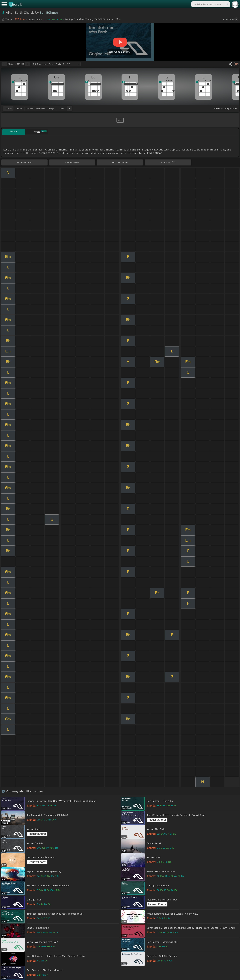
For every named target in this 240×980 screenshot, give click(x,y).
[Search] (227, 4)
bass (62, 109)
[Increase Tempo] (28, 64)
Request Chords (157, 820)
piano (19, 109)
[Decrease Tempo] (4, 64)
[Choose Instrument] (69, 109)
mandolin (41, 109)
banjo (51, 109)
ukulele (30, 109)
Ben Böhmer (49, 12)
